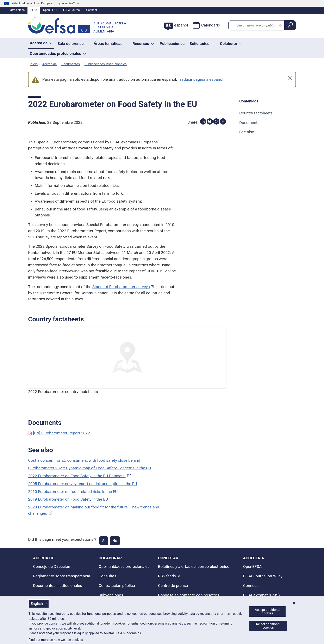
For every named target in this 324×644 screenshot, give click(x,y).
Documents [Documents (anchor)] (249, 123)
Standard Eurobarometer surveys (121, 287)
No (115, 541)
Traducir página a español (201, 79)
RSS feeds (167, 576)
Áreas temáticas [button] (111, 44)
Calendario (207, 25)
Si (104, 541)
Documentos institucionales (58, 586)
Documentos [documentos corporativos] (71, 64)
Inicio (34, 64)
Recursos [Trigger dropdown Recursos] (144, 44)
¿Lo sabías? (67, 3)
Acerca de (49, 64)
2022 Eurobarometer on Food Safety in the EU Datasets (80, 476)
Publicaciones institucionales (106, 64)
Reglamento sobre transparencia (62, 576)
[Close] (290, 78)
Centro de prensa (173, 586)
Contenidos (249, 101)
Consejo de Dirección (52, 567)
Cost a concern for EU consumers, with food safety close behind (84, 460)
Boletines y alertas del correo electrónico (194, 567)
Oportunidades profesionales (124, 567)
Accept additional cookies (268, 612)
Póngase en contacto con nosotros (189, 595)
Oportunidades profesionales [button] (58, 53)
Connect (92, 10)
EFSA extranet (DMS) (261, 595)
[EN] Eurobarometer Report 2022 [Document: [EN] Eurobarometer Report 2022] (59, 433)
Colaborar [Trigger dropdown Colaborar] (231, 44)
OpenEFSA (252, 567)
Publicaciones (172, 44)
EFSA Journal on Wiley (263, 576)
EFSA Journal (72, 10)
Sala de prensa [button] (73, 44)
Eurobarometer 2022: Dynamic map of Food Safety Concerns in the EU (89, 468)
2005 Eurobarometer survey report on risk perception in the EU (83, 484)
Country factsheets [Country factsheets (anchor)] (256, 113)
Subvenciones (111, 595)
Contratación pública (117, 586)
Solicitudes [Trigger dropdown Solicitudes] (202, 44)
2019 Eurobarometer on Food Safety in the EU (68, 499)
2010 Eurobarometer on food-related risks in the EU (73, 492)
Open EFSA (50, 10)
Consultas (107, 576)
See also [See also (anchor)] (247, 132)
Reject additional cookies (268, 626)
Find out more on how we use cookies (56, 640)
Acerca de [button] (41, 43)
